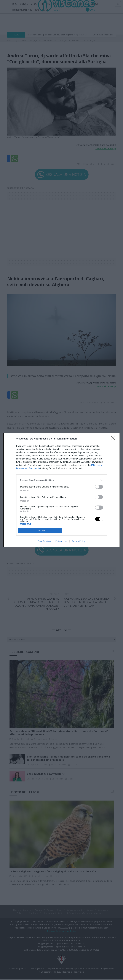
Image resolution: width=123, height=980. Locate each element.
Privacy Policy (78, 541)
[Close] (114, 439)
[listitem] (62, 480)
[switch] (99, 487)
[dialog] (62, 490)
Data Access (61, 541)
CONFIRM (40, 531)
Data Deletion (44, 541)
